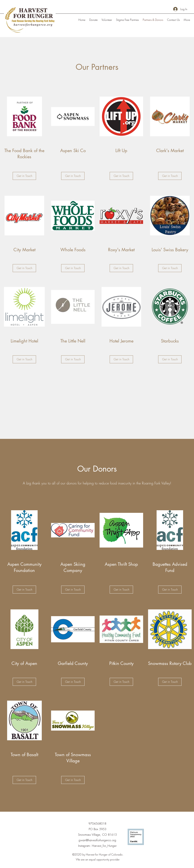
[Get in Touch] (24, 176)
